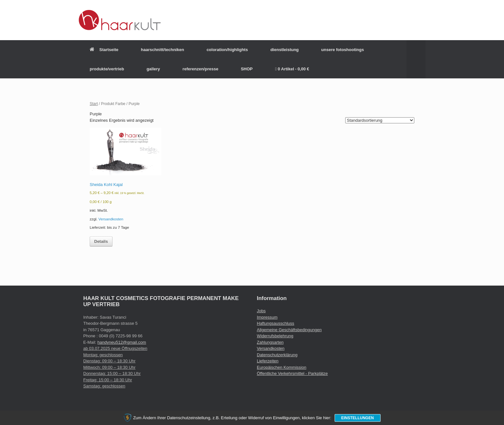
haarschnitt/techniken (162, 50)
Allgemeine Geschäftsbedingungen (289, 330)
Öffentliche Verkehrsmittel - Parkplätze (292, 373)
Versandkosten (111, 219)
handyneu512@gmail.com (122, 342)
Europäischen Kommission (282, 367)
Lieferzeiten (268, 361)
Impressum (267, 317)
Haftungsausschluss (275, 323)
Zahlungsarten (270, 342)
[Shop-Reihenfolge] (380, 120)
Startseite (104, 50)
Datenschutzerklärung (277, 355)
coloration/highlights (227, 50)
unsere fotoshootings (342, 50)
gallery (153, 69)
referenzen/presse (200, 69)
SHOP (247, 69)
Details (101, 241)
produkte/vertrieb (107, 69)
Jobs (261, 311)
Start (94, 104)
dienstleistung (284, 50)
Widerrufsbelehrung (275, 336)
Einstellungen (358, 418)
